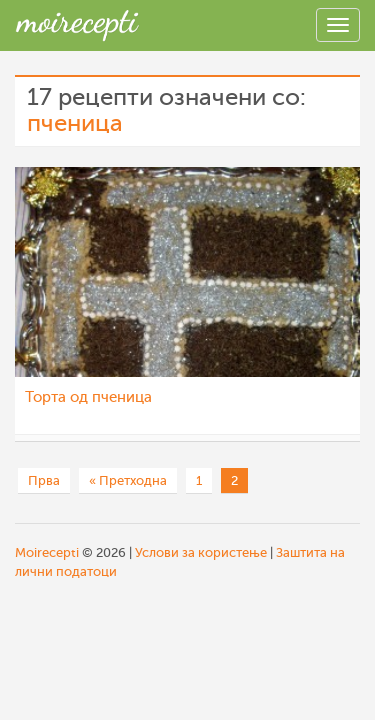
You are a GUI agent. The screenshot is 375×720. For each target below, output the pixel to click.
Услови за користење (201, 552)
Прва (44, 480)
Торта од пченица (88, 397)
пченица (75, 123)
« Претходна (128, 480)
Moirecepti (47, 552)
